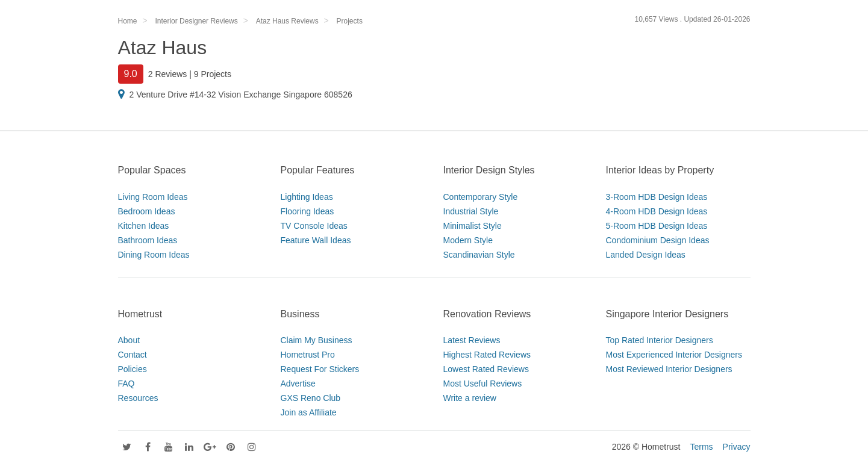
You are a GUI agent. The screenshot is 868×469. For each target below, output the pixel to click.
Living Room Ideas (153, 197)
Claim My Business (317, 340)
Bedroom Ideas (147, 211)
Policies (133, 369)
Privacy (737, 447)
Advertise (298, 384)
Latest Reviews (472, 340)
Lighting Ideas (307, 197)
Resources (138, 398)
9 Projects (213, 74)
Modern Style (468, 240)
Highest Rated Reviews (487, 355)
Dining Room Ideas (154, 255)
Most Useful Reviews (483, 384)
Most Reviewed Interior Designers (669, 369)
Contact (133, 355)
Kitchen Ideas (144, 226)
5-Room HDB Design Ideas (657, 226)
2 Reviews (168, 74)
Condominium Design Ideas (658, 240)
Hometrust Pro (308, 355)
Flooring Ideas (308, 211)
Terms (701, 447)
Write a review (470, 398)
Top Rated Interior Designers (660, 340)
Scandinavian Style (479, 255)
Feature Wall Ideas (316, 240)
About (129, 340)
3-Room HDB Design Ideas (657, 197)
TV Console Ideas (314, 226)
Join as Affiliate (309, 412)
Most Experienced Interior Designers (674, 355)
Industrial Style (471, 211)
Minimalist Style (473, 226)
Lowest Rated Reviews (486, 369)
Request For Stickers (320, 369)
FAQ (126, 384)
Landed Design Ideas (646, 255)
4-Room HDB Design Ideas (657, 211)
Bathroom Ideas (148, 240)
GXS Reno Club (311, 398)
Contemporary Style (481, 197)
